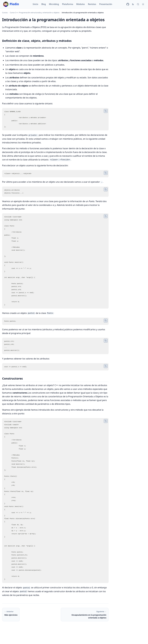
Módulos (81, 4)
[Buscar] (138, 4)
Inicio (35, 4)
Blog (44, 4)
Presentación (106, 4)
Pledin (11, 4)
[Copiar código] (106, 111)
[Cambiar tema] (143, 4)
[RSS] (133, 4)
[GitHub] (128, 4)
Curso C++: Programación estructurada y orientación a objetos (35, 13)
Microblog (54, 4)
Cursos (5, 13)
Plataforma (68, 4)
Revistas (92, 4)
